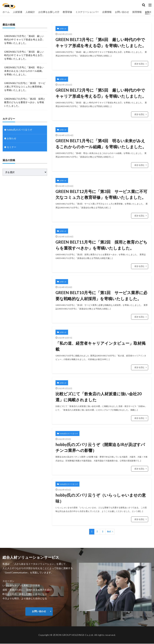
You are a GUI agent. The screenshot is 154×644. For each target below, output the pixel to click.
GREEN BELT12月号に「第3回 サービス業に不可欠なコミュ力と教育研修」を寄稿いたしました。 (101, 194)
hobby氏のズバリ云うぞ (69, 434)
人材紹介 (30, 12)
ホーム (6, 12)
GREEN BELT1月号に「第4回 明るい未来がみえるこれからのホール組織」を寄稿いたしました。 (101, 144)
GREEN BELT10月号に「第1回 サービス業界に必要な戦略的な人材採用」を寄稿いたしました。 (101, 296)
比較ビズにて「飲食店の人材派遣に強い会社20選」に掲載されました (99, 397)
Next (109, 532)
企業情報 (107, 12)
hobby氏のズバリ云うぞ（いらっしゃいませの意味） (101, 498)
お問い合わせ (122, 12)
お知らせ (63, 29)
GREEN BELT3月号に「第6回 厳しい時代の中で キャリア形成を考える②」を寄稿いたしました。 (101, 42)
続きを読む (140, 64)
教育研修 (67, 12)
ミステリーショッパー (87, 12)
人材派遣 (18, 12)
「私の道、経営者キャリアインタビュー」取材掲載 (100, 346)
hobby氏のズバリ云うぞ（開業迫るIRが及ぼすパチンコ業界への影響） (100, 448)
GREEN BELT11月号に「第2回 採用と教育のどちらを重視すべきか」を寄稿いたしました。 (101, 245)
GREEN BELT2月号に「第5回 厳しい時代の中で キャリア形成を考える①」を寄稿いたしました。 (101, 93)
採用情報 (137, 12)
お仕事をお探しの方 (49, 12)
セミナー (12, 147)
